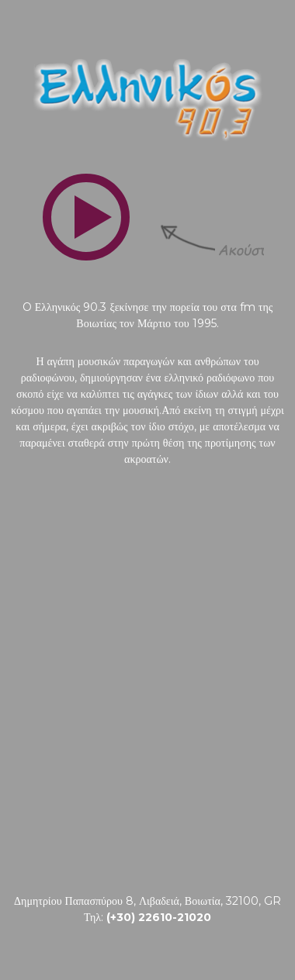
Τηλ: (147, 917)
